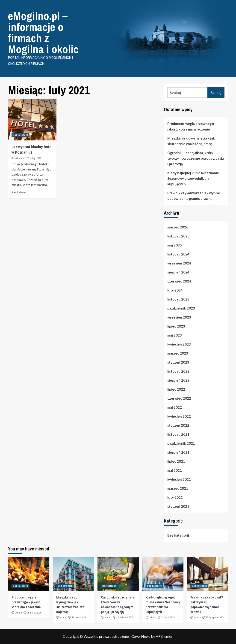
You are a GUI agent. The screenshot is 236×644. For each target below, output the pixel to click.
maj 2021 (175, 470)
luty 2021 (175, 497)
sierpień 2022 (178, 380)
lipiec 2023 (176, 326)
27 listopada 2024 (215, 617)
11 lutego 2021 (34, 158)
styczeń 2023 (178, 362)
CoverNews (141, 636)
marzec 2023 (178, 353)
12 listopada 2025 (125, 617)
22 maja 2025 (168, 617)
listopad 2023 (178, 299)
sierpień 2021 (178, 452)
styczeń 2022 (178, 425)
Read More (19, 192)
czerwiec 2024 (179, 281)
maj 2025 (175, 245)
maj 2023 (175, 335)
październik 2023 (181, 308)
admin (18, 158)
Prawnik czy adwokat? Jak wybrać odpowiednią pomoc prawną (194, 196)
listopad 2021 (178, 434)
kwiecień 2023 (179, 344)
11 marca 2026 (79, 617)
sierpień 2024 (178, 272)
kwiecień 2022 (179, 416)
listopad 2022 (178, 371)
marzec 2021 (178, 488)
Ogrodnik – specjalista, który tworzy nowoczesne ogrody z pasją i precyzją (196, 158)
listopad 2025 (178, 236)
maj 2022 (175, 407)
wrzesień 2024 (179, 263)
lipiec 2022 (176, 389)
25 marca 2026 (34, 613)
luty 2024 (175, 290)
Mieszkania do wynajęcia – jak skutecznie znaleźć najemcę (191, 141)
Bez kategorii (20, 135)
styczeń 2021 (178, 506)
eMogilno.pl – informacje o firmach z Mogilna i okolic (43, 32)
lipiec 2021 (176, 461)
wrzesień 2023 (179, 317)
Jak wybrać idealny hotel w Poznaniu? (32, 149)
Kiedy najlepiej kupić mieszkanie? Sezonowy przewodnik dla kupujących (194, 178)
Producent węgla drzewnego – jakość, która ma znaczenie (192, 126)
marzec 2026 (178, 227)
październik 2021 (181, 443)
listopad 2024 (178, 254)
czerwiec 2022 (179, 398)
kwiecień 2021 (179, 479)
